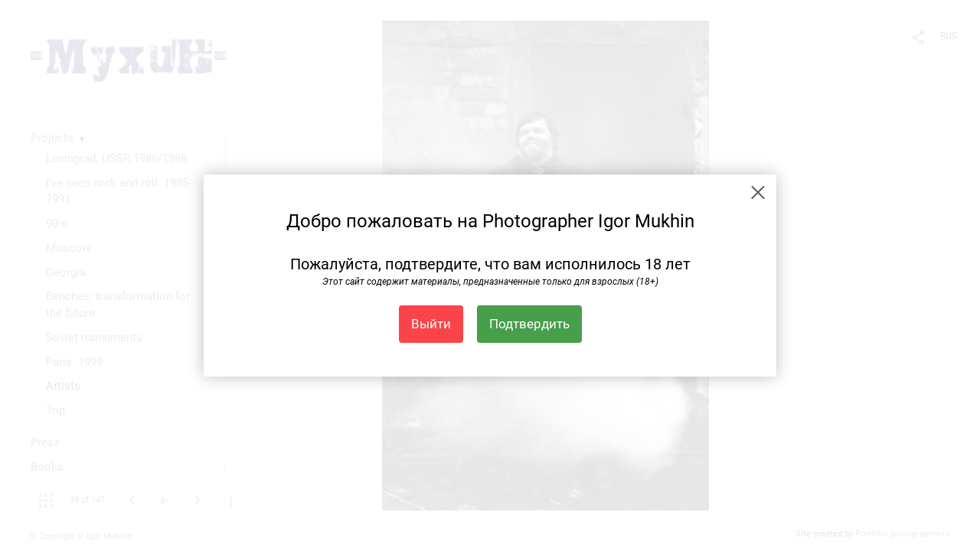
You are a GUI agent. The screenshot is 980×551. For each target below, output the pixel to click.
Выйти (431, 324)
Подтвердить (529, 324)
